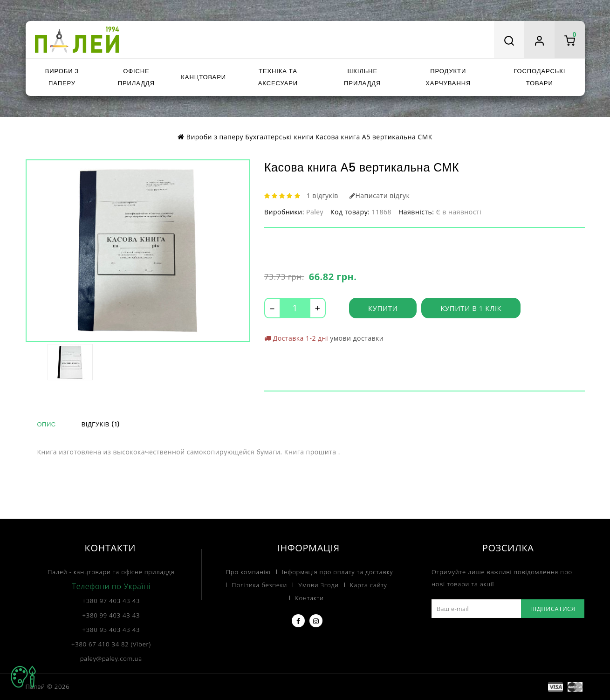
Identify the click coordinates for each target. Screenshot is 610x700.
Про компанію (248, 572)
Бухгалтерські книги (279, 137)
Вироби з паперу (62, 77)
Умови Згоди (319, 585)
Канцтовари (203, 77)
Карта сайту (369, 585)
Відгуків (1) (101, 424)
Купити (383, 308)
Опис (47, 424)
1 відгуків (322, 196)
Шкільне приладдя (362, 77)
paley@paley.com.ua (111, 659)
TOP (23, 677)
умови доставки (357, 338)
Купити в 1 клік (471, 308)
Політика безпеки (259, 585)
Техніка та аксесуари (278, 77)
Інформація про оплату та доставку (337, 572)
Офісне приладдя (136, 77)
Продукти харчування (448, 77)
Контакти (309, 598)
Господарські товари (539, 77)
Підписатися (553, 609)
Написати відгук (380, 196)
